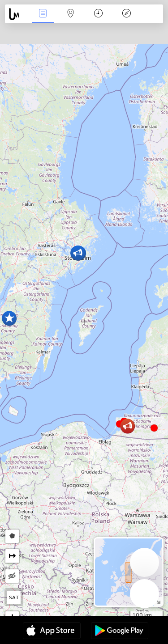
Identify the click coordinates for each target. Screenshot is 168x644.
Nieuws (43, 14)
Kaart (71, 14)
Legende (126, 14)
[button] (154, 428)
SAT (14, 597)
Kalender (98, 14)
